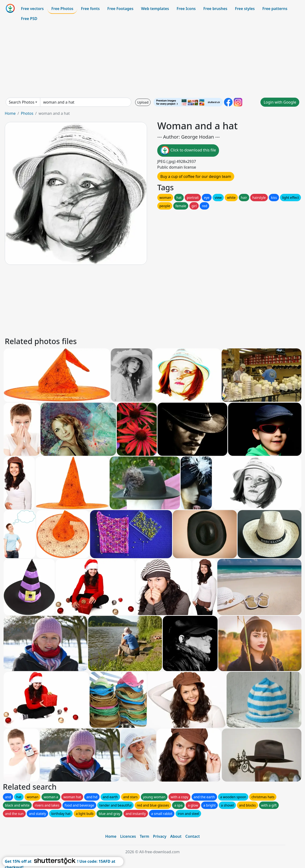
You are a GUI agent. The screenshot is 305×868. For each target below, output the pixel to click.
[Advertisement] (152, 60)
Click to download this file (188, 151)
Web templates (155, 9)
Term (144, 836)
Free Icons (186, 9)
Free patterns (275, 9)
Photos (27, 113)
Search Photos (22, 102)
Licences (128, 836)
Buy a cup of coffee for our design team (196, 176)
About (176, 836)
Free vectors (32, 9)
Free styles (245, 9)
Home (10, 113)
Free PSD (29, 19)
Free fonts (90, 9)
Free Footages (120, 9)
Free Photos (62, 9)
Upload (143, 102)
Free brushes (215, 9)
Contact (193, 836)
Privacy (160, 836)
